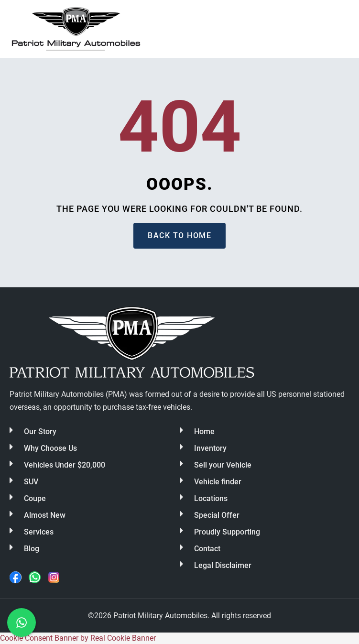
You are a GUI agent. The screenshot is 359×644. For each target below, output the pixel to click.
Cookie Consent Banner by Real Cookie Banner (78, 638)
